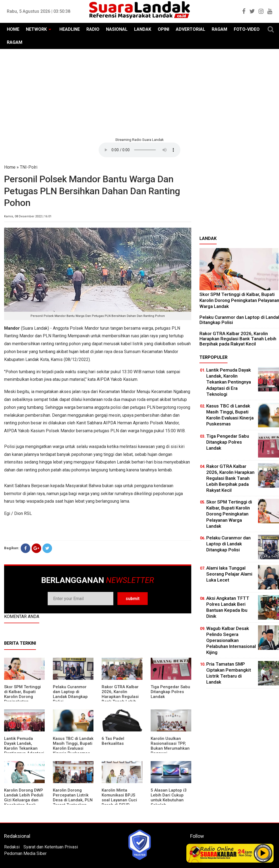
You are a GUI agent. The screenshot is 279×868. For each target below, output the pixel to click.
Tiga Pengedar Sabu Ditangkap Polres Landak (170, 692)
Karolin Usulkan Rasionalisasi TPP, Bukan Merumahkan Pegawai (170, 746)
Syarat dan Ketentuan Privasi (51, 847)
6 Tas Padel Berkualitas (113, 741)
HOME (13, 29)
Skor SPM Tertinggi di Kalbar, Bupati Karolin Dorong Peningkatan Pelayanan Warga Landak (22, 699)
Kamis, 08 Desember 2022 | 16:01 (28, 216)
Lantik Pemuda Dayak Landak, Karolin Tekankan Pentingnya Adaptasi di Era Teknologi (24, 748)
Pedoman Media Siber (25, 853)
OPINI (163, 29)
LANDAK (143, 29)
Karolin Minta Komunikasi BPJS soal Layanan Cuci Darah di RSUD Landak (119, 800)
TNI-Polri (29, 167)
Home (10, 167)
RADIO (93, 29)
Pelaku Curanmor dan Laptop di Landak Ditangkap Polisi (70, 694)
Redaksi (12, 847)
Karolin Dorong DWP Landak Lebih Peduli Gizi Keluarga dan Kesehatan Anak (24, 798)
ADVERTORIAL (190, 29)
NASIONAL (117, 29)
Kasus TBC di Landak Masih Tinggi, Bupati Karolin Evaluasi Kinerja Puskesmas (73, 746)
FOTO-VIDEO (247, 29)
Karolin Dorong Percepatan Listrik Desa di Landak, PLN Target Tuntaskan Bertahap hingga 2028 (73, 802)
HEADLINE (70, 29)
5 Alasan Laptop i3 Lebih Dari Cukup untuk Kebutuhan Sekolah (169, 798)
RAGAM (219, 29)
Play (263, 853)
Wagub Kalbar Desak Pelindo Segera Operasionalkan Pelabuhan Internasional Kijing (231, 640)
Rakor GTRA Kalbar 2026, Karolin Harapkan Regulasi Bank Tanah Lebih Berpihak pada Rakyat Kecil (120, 699)
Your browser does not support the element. (139, 150)
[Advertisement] (139, 92)
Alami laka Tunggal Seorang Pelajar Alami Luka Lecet (229, 574)
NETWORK (36, 29)
